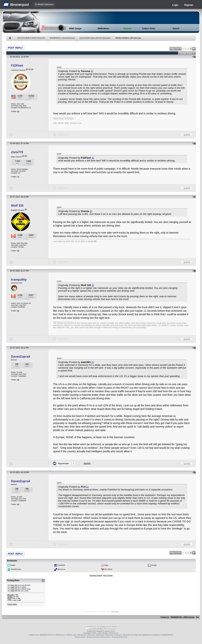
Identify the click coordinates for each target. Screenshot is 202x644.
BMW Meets (103, 28)
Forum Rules (12, 604)
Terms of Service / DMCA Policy (98, 637)
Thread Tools (186, 53)
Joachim (87, 463)
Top (197, 617)
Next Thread (108, 575)
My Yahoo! (108, 569)
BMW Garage (75, 28)
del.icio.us (61, 569)
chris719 (17, 152)
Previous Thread (96, 575)
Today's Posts (149, 28)
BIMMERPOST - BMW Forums (183, 617)
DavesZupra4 (20, 356)
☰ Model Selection (44, 4)
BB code (11, 595)
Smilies (10, 597)
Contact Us (165, 617)
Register (189, 5)
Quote (187, 135)
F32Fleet (17, 65)
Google (154, 565)
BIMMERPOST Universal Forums (62, 38)
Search (176, 28)
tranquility (19, 280)
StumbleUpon (16, 569)
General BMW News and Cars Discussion (95, 38)
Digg (106, 565)
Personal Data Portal (120, 637)
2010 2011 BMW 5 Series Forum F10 (31, 38)
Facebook (61, 565)
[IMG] (10, 598)
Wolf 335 (17, 205)
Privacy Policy (80, 637)
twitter (13, 565)
